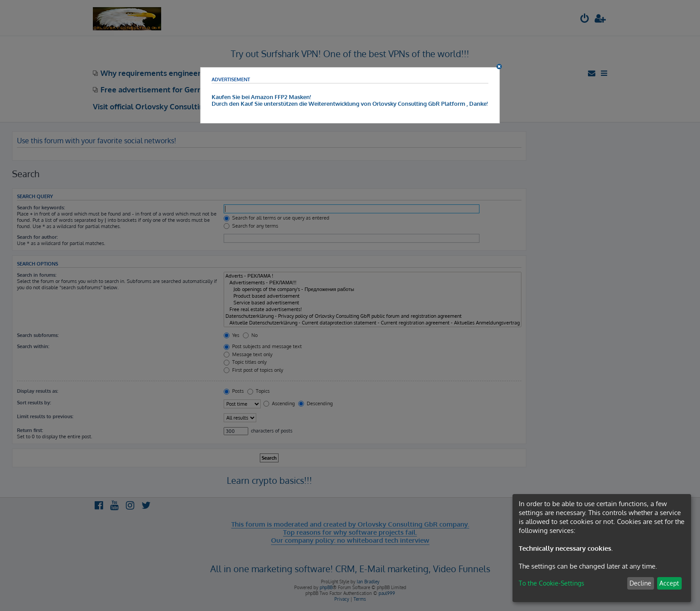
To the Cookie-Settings (552, 583)
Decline (640, 583)
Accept (669, 583)
